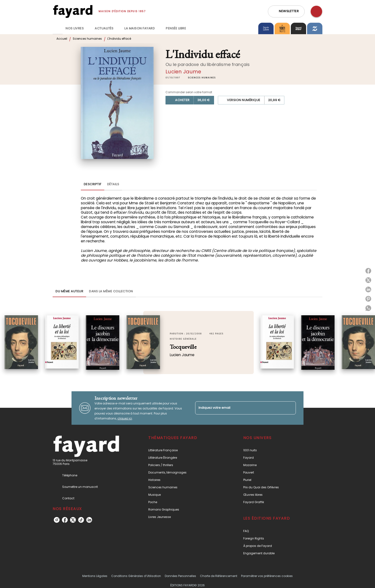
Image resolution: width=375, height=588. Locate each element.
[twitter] (73, 520)
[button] (286, 11)
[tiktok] (81, 520)
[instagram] (57, 520)
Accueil (62, 39)
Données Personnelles (180, 576)
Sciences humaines (87, 39)
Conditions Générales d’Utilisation (136, 576)
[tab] (58, 28)
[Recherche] (316, 11)
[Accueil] (73, 11)
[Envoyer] (290, 408)
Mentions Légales (95, 576)
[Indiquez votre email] (240, 408)
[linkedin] (89, 520)
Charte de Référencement (219, 576)
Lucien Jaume (183, 72)
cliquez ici (125, 418)
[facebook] (65, 520)
